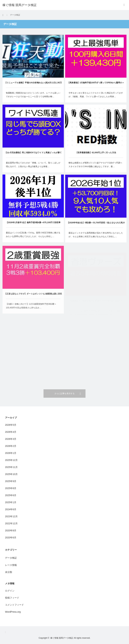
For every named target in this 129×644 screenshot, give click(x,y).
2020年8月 (11, 530)
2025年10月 (11, 474)
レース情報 (11, 565)
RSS (6, 632)
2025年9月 (11, 481)
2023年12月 (11, 516)
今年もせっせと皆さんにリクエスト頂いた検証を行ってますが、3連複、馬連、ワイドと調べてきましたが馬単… (96, 95)
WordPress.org (13, 612)
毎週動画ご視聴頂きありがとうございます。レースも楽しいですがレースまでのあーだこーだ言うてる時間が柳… (33, 95)
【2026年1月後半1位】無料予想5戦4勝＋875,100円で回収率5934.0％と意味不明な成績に (33, 227)
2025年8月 (11, 488)
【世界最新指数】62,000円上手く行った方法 (96, 153)
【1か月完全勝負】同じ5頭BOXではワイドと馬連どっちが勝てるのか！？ (33, 155)
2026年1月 (11, 453)
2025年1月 (11, 502)
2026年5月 (11, 425)
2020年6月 (11, 538)
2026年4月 (11, 432)
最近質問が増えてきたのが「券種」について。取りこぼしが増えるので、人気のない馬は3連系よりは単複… (33, 165)
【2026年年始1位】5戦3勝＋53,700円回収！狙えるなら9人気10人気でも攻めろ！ (96, 232)
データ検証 (11, 558)
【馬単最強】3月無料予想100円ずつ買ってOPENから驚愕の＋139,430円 (96, 85)
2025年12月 (11, 460)
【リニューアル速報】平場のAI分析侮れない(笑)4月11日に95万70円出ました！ (33, 85)
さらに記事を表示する (64, 394)
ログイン (10, 591)
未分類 (9, 572)
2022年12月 (11, 523)
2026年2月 (11, 446)
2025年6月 (11, 495)
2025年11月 (11, 467)
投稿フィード (12, 598)
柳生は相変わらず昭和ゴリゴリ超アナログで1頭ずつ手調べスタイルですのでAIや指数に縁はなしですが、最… (95, 165)
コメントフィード (14, 605)
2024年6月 (11, 509)
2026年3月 (11, 439)
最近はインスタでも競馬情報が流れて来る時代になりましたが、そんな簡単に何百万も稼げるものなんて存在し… (96, 242)
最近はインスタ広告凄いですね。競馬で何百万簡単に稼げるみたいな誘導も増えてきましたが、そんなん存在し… (33, 237)
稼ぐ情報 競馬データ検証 (20, 5)
